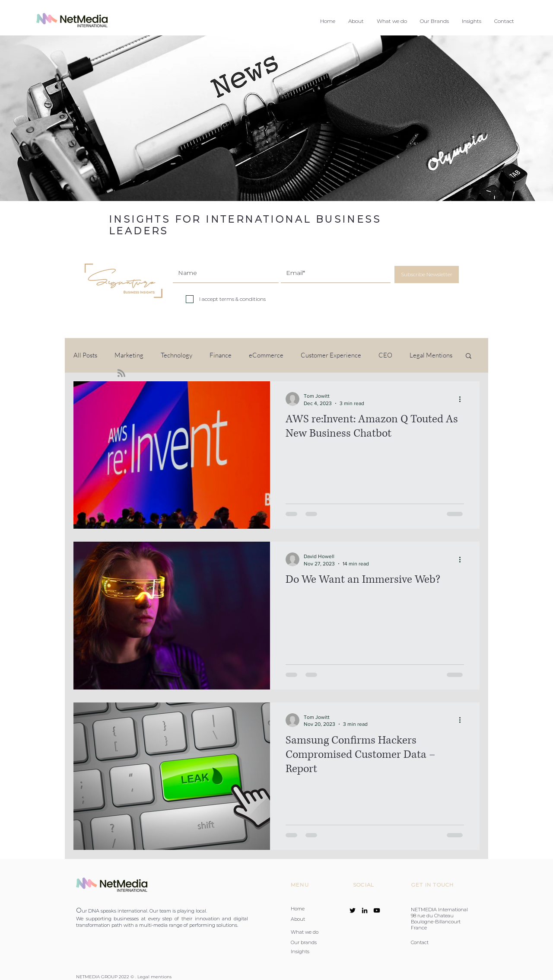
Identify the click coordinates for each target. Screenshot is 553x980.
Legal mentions (154, 977)
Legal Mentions (431, 355)
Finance (221, 355)
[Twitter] (353, 910)
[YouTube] (377, 910)
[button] (392, 21)
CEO (385, 355)
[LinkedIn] (365, 910)
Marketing (129, 355)
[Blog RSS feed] (121, 373)
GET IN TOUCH (432, 885)
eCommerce (266, 355)
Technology (176, 355)
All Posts (85, 355)
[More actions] (463, 399)
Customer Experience (331, 355)
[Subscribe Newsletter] (427, 275)
